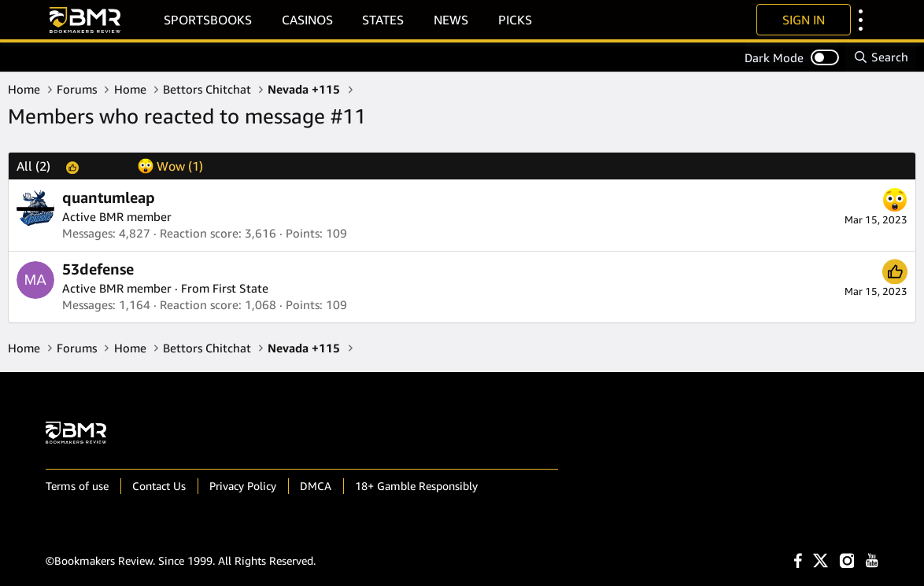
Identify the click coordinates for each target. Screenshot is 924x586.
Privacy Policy (243, 486)
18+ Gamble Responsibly (416, 486)
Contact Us (159, 486)
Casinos (307, 20)
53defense (98, 269)
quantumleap (109, 197)
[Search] (881, 57)
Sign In (804, 20)
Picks (515, 20)
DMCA (316, 486)
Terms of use (77, 486)
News (451, 20)
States (383, 20)
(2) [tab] (33, 166)
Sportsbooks (208, 20)
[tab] (94, 166)
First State (240, 288)
